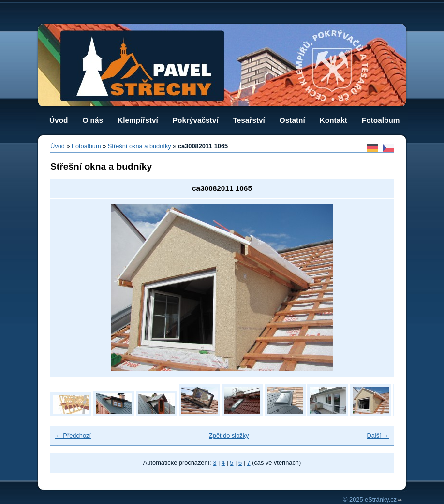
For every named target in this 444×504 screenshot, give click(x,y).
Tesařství (249, 120)
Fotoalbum (381, 120)
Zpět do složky (229, 436)
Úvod (59, 120)
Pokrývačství (196, 120)
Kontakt (333, 120)
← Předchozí (73, 436)
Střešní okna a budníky (140, 146)
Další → (378, 436)
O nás (93, 120)
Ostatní (292, 120)
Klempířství (138, 120)
